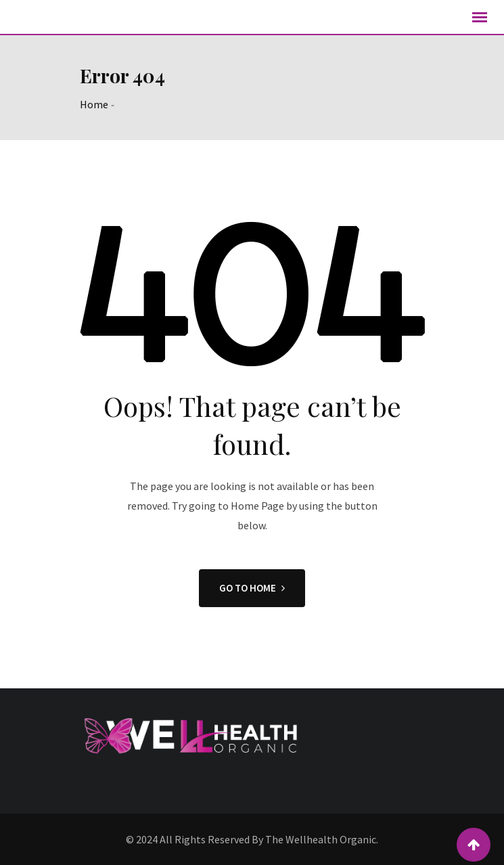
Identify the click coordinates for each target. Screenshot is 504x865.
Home (94, 104)
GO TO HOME (252, 588)
